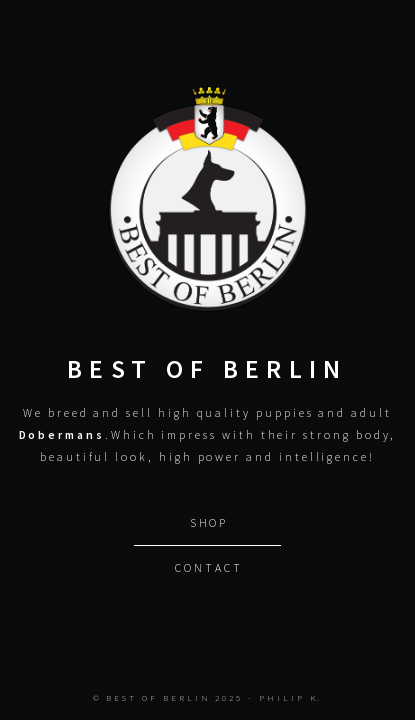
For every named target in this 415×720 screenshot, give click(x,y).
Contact (209, 566)
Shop (209, 521)
